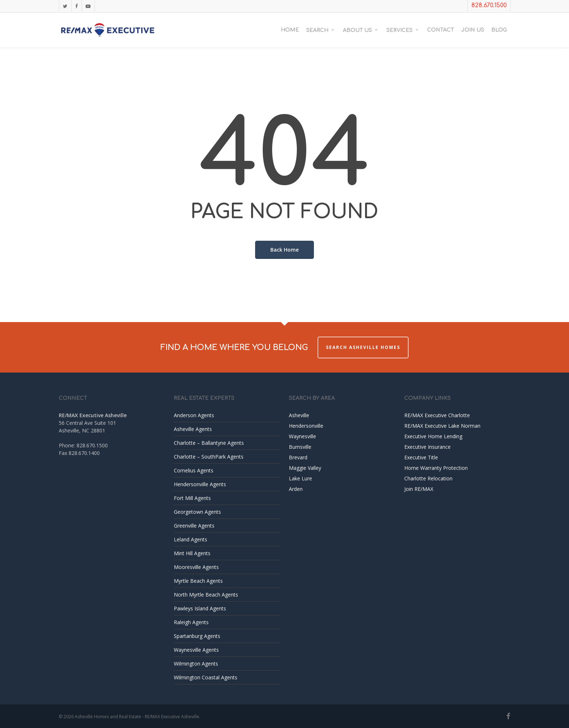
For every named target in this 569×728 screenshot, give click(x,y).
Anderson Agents (194, 415)
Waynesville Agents (196, 650)
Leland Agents (191, 539)
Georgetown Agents (197, 512)
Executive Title (421, 457)
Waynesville (302, 436)
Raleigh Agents (191, 622)
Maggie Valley (305, 468)
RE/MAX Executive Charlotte (437, 415)
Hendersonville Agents (200, 484)
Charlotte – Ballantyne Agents (209, 443)
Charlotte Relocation (428, 478)
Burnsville (300, 447)
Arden (296, 489)
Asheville (299, 415)
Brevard (298, 457)
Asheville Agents (193, 429)
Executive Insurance (427, 447)
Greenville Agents (194, 526)
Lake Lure (300, 478)
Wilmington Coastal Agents (206, 677)
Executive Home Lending (433, 436)
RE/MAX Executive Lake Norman (442, 426)
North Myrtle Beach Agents (206, 595)
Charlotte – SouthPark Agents (209, 457)
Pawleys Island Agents (200, 608)
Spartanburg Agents (197, 636)
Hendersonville (306, 426)
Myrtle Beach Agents (198, 581)
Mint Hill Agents (192, 553)
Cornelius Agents (194, 470)
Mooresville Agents (196, 567)
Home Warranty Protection (436, 468)
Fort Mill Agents (192, 498)
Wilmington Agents (196, 664)
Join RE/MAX (419, 489)
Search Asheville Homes (363, 347)
